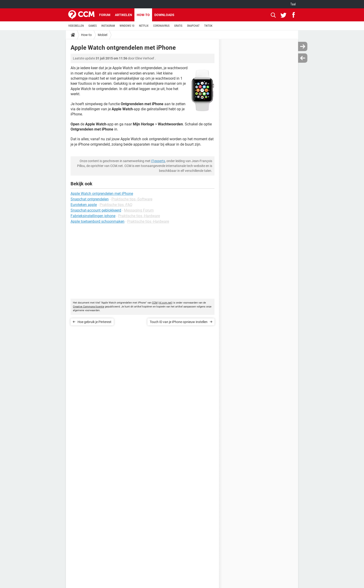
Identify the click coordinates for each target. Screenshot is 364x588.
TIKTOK (208, 26)
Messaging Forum (139, 210)
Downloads (164, 15)
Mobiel (102, 35)
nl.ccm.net (165, 303)
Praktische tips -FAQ (116, 205)
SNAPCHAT (193, 26)
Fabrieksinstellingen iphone (93, 216)
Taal (293, 4)
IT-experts (158, 161)
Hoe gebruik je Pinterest (94, 322)
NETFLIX (144, 26)
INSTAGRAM (108, 26)
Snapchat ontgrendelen (90, 199)
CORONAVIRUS (161, 26)
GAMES (93, 26)
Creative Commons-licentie (89, 307)
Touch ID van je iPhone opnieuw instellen (179, 322)
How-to (143, 15)
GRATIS (178, 26)
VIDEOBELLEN (76, 26)
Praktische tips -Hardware (139, 216)
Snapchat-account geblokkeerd (96, 210)
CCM (155, 303)
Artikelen (123, 15)
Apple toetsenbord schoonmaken (97, 221)
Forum (105, 15)
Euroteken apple (84, 205)
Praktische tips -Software (132, 199)
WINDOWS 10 (127, 26)
